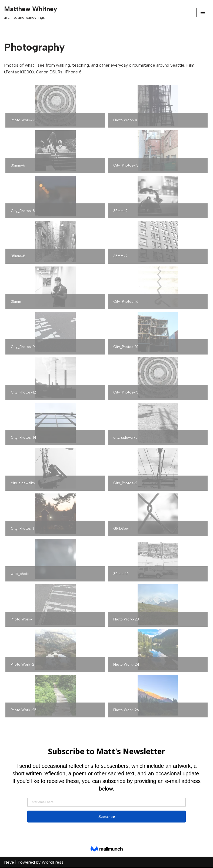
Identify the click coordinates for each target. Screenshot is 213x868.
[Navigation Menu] (203, 12)
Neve (9, 862)
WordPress (53, 862)
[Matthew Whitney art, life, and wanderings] (31, 12)
